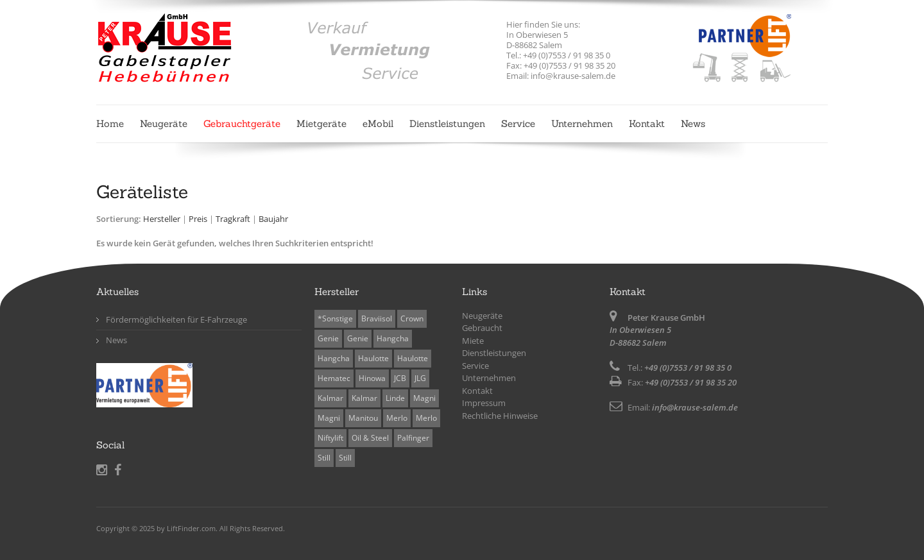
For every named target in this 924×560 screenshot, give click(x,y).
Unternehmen (582, 123)
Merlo (397, 418)
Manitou (363, 418)
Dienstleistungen (447, 123)
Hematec (334, 378)
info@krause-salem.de (695, 407)
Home (110, 123)
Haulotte (373, 358)
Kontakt (647, 123)
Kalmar (330, 398)
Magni (424, 398)
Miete (473, 341)
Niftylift (330, 438)
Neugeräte (164, 123)
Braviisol (377, 318)
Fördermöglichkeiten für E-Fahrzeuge (176, 319)
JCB (400, 378)
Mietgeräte (321, 123)
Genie (328, 338)
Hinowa (372, 378)
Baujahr (273, 219)
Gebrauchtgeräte (242, 123)
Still (324, 458)
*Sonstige (335, 318)
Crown (412, 318)
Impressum (484, 403)
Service (518, 123)
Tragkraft (233, 219)
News (693, 123)
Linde (395, 398)
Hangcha (393, 338)
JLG (420, 378)
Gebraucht (482, 328)
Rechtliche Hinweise (500, 416)
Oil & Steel (370, 438)
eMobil (378, 123)
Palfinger (413, 438)
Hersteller (162, 219)
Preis (198, 219)
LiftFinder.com (191, 528)
